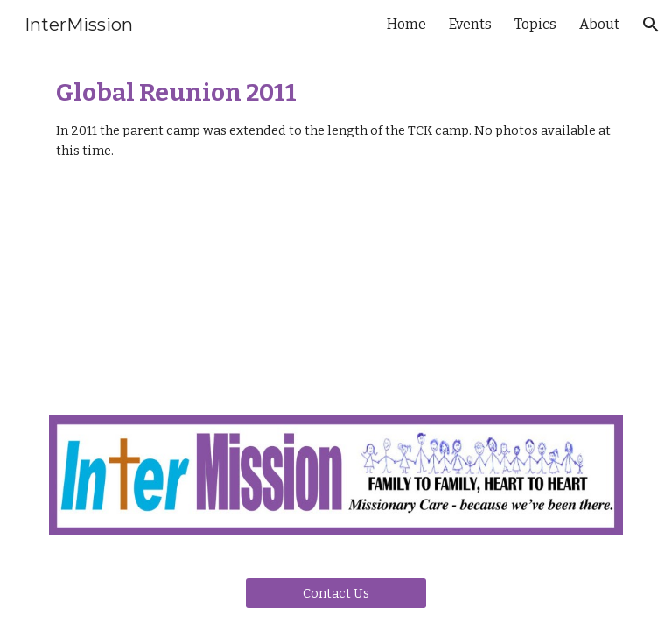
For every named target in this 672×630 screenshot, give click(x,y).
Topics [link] (535, 24)
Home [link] (406, 24)
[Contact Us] (336, 593)
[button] (651, 24)
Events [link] (470, 24)
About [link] (599, 24)
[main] (336, 119)
